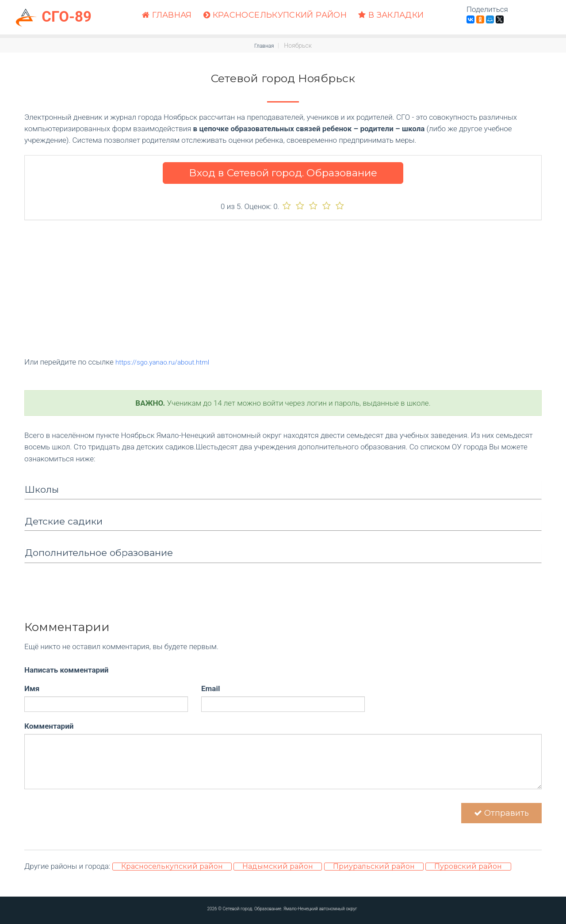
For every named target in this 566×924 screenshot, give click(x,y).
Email (210, 688)
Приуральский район (374, 872)
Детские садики (64, 521)
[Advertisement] (283, 294)
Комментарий (49, 726)
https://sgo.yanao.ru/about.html (168, 362)
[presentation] (92, 806)
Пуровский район (468, 872)
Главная (167, 15)
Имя (32, 688)
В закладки (391, 15)
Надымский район (278, 872)
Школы (42, 489)
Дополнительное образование (99, 553)
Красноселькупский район (275, 15)
